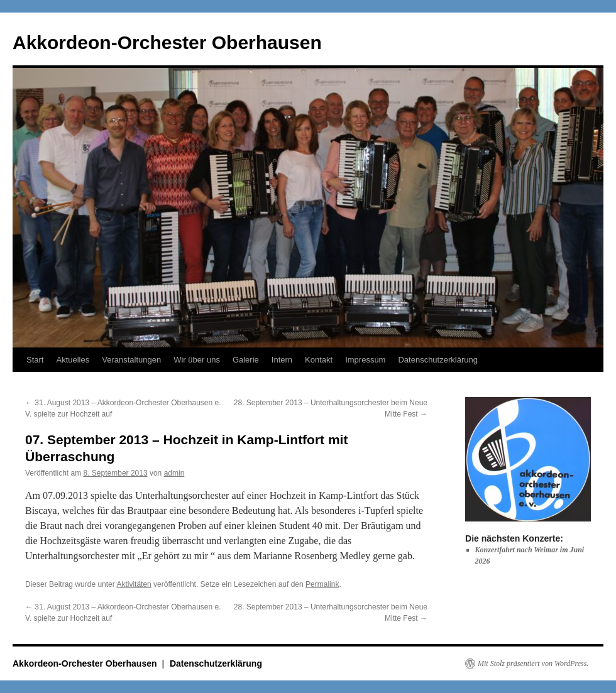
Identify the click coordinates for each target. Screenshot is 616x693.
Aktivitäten (134, 584)
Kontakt (319, 360)
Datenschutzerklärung (437, 360)
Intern (282, 360)
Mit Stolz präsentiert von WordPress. (533, 663)
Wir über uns (197, 360)
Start (35, 360)
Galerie (246, 360)
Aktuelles (73, 360)
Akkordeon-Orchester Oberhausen (167, 42)
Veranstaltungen (131, 360)
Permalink (322, 584)
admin (174, 473)
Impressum (365, 360)
